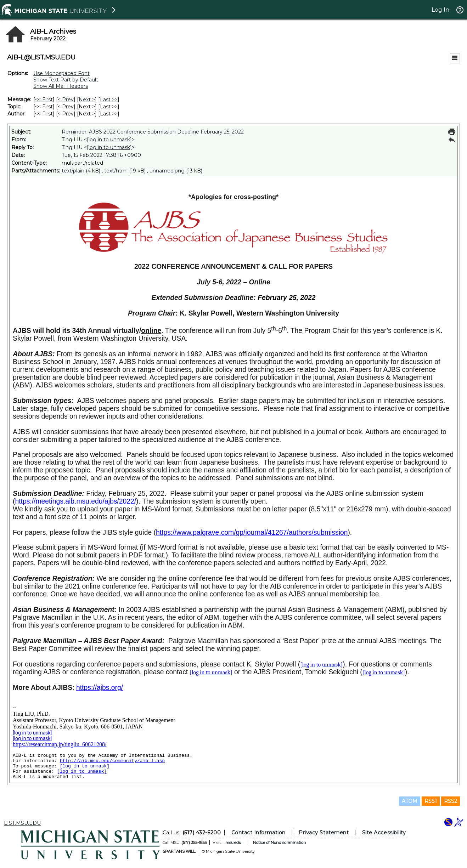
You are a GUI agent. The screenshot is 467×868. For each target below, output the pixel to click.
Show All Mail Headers (61, 86)
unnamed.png (167, 171)
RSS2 (451, 801)
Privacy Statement (324, 833)
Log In (440, 10)
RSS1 (431, 801)
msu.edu (233, 843)
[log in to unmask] (109, 140)
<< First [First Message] (44, 100)
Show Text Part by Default (66, 80)
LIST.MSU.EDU (22, 823)
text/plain (73, 171)
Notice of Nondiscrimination (280, 843)
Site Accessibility (384, 833)
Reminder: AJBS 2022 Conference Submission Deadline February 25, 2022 (153, 132)
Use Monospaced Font (61, 73)
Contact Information (258, 833)
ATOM (410, 801)
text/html (116, 171)
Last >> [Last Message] (109, 100)
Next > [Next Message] (87, 100)
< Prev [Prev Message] (66, 100)
